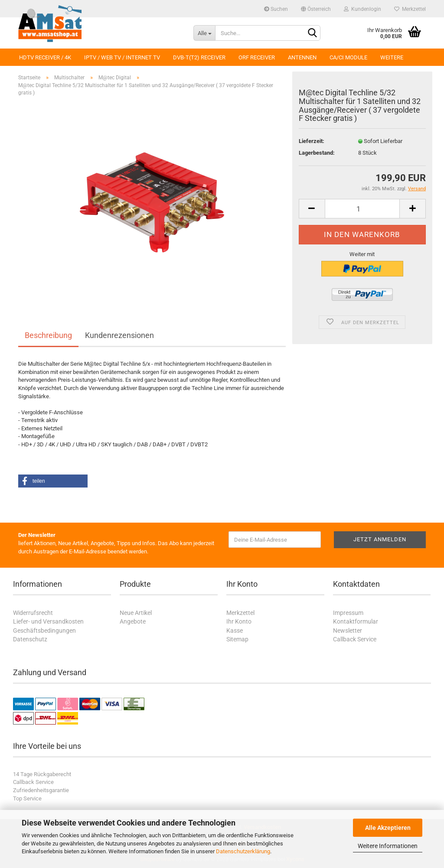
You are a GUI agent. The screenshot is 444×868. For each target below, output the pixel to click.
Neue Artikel (136, 613)
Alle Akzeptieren (388, 828)
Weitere (392, 57)
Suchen (276, 9)
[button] (53, 481)
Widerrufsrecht (33, 613)
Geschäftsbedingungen (44, 631)
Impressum (348, 613)
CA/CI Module (348, 57)
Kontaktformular (356, 621)
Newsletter (348, 631)
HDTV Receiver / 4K (45, 57)
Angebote (133, 621)
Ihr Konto (239, 621)
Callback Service (355, 639)
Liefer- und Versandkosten (48, 621)
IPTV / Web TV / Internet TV (122, 57)
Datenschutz (30, 639)
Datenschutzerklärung (243, 851)
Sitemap (237, 639)
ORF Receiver (257, 57)
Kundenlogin (362, 9)
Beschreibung (48, 335)
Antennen (302, 57)
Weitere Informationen (388, 846)
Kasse (235, 631)
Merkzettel (410, 9)
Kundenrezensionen (119, 335)
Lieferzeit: (312, 141)
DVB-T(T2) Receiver (199, 57)
